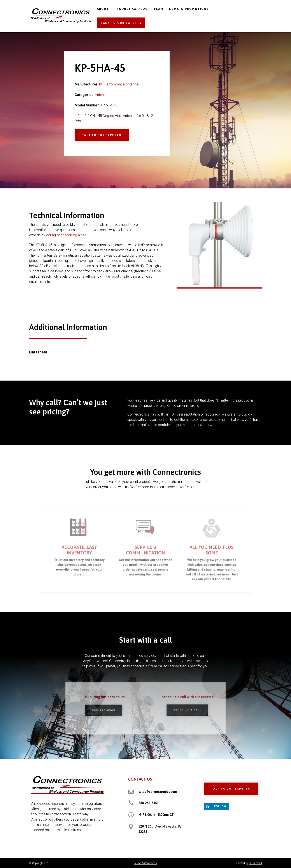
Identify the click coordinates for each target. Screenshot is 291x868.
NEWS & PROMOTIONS (189, 9)
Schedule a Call (182, 710)
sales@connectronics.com (158, 792)
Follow (220, 806)
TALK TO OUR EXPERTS (121, 23)
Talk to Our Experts (102, 135)
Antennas (102, 95)
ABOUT (103, 9)
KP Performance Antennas (119, 84)
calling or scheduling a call (66, 235)
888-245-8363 (109, 710)
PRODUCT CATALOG (131, 9)
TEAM (158, 9)
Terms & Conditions (145, 863)
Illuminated (255, 863)
